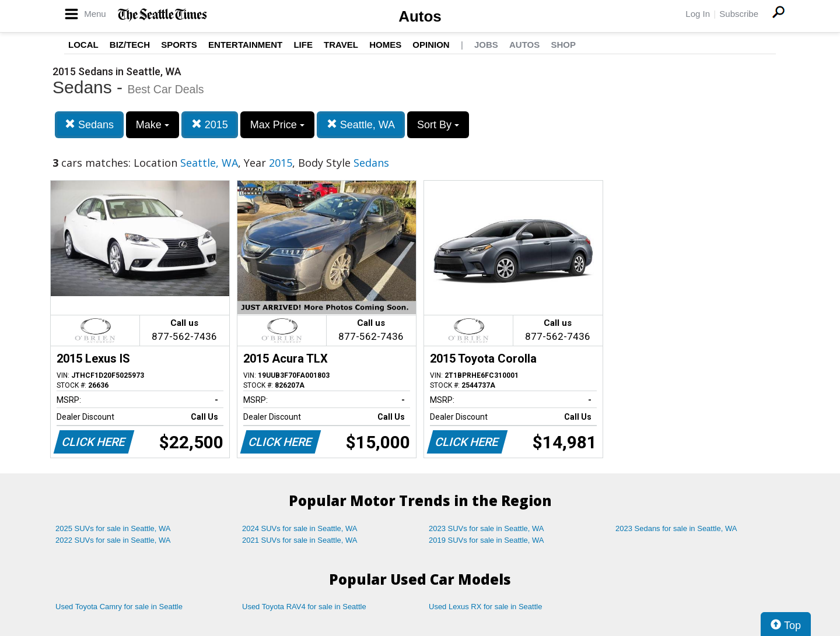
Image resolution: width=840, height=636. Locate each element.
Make (153, 125)
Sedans (89, 124)
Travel (341, 45)
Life (303, 45)
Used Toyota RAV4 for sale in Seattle (304, 607)
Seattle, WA (361, 124)
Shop (563, 45)
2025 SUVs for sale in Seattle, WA (113, 528)
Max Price (277, 125)
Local (83, 45)
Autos (420, 16)
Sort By (438, 125)
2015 (210, 124)
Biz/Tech (130, 45)
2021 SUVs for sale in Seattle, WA (300, 540)
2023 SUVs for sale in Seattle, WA (487, 528)
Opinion (431, 45)
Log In (698, 14)
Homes (385, 45)
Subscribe (739, 14)
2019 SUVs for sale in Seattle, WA (487, 540)
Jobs (486, 45)
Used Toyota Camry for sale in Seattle (119, 607)
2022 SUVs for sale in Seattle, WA (113, 540)
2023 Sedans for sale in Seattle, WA (676, 528)
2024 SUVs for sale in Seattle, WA (300, 528)
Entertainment (245, 45)
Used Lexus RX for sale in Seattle (485, 607)
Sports (179, 45)
